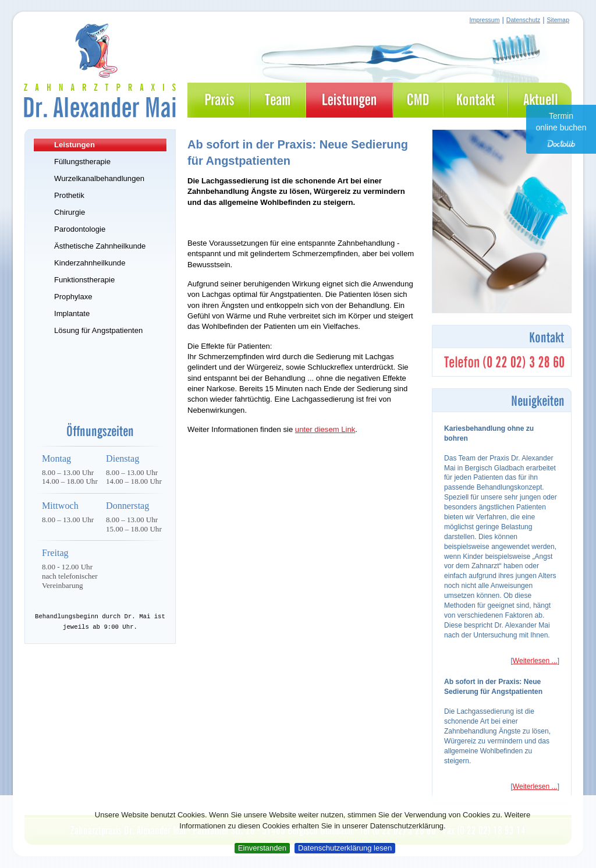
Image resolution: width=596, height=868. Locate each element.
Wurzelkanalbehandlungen (99, 178)
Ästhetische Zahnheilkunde (100, 246)
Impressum (485, 20)
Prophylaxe (73, 297)
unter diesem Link (325, 429)
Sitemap (558, 20)
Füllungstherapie (82, 162)
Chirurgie (70, 212)
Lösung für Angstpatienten (98, 330)
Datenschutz (523, 20)
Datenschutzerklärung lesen (345, 848)
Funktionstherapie (84, 280)
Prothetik (69, 195)
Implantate (72, 313)
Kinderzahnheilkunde (90, 263)
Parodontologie (80, 229)
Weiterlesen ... (535, 661)
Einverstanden (262, 848)
